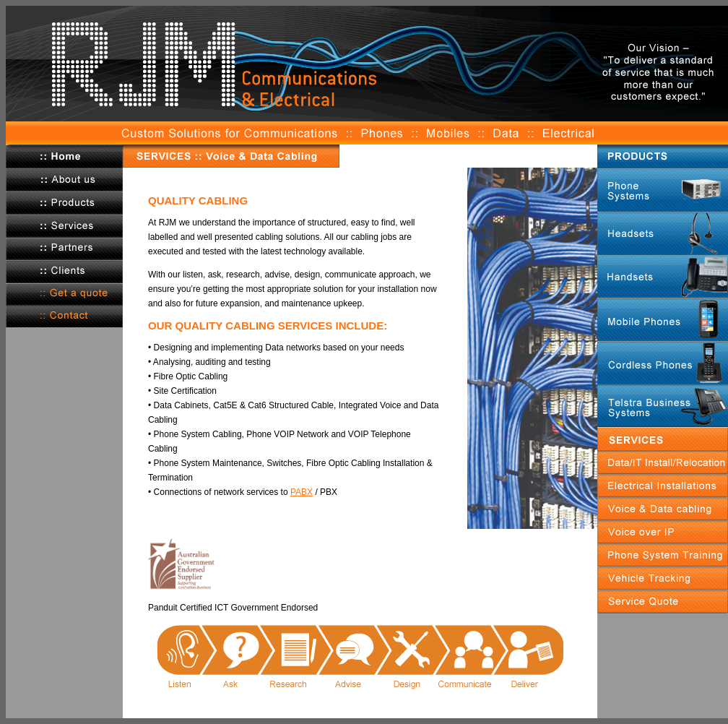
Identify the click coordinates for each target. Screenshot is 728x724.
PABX (302, 492)
